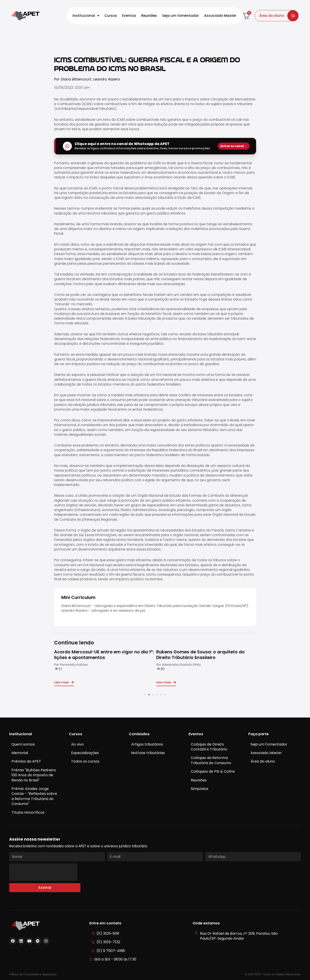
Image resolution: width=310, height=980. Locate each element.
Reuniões (149, 16)
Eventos (129, 16)
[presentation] (43, 872)
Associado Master (220, 16)
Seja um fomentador (180, 16)
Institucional (86, 16)
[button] (145, 695)
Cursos (111, 16)
